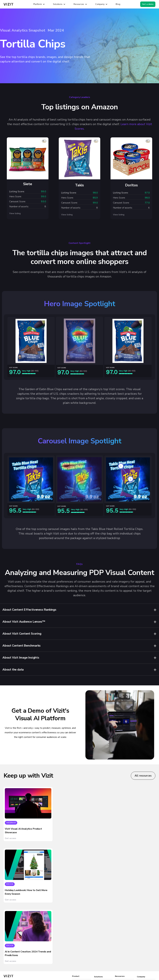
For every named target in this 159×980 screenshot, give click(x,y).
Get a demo (148, 4)
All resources (143, 776)
